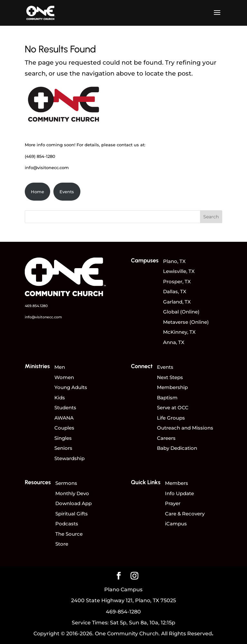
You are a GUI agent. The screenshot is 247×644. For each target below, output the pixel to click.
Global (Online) (181, 312)
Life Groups (171, 418)
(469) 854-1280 (40, 156)
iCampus (176, 524)
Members (177, 483)
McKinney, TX (179, 332)
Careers (166, 438)
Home (37, 192)
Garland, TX (177, 302)
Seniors (63, 448)
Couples (64, 428)
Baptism (167, 398)
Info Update (179, 493)
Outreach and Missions (185, 428)
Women (64, 377)
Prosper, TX (177, 281)
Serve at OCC (173, 408)
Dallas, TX (175, 291)
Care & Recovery (185, 514)
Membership (172, 387)
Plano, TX (174, 261)
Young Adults (71, 387)
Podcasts (67, 524)
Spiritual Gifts (72, 514)
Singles (63, 438)
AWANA (64, 418)
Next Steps (170, 377)
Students (65, 408)
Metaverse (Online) (186, 322)
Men (60, 367)
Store (62, 544)
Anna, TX (174, 342)
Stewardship (69, 458)
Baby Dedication (177, 448)
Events (67, 192)
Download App (73, 503)
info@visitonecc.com (47, 168)
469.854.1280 (36, 306)
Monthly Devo (72, 493)
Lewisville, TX (179, 271)
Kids (60, 398)
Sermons (66, 483)
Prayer (173, 503)
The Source (69, 534)
